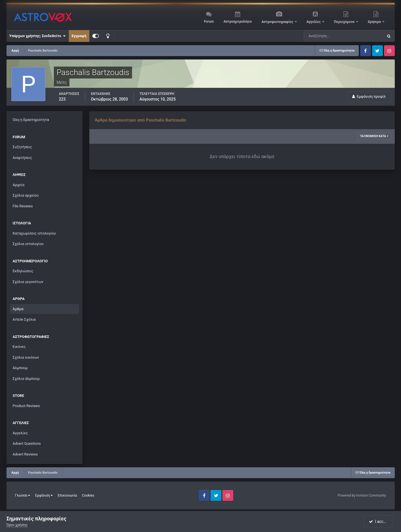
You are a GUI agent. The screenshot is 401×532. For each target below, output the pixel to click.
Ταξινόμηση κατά (374, 136)
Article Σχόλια (24, 319)
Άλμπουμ (20, 368)
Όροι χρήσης (17, 525)
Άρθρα (18, 309)
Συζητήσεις (22, 147)
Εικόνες (19, 347)
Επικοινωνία (67, 495)
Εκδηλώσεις (23, 271)
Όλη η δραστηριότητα (31, 120)
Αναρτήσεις (23, 158)
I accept (379, 522)
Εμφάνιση (44, 495)
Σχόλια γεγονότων (28, 282)
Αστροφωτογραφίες (278, 22)
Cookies (88, 495)
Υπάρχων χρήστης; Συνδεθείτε (38, 36)
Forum (209, 22)
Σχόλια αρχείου (26, 195)
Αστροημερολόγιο (238, 22)
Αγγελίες (314, 22)
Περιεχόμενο (345, 22)
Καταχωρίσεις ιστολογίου (34, 233)
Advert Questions (27, 443)
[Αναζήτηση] (332, 36)
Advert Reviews (25, 454)
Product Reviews (26, 406)
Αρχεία (19, 185)
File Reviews (23, 206)
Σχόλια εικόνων (26, 357)
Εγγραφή (79, 36)
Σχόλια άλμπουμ (26, 379)
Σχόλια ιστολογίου (28, 244)
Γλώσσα (23, 495)
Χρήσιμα (375, 22)
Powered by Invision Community (362, 495)
